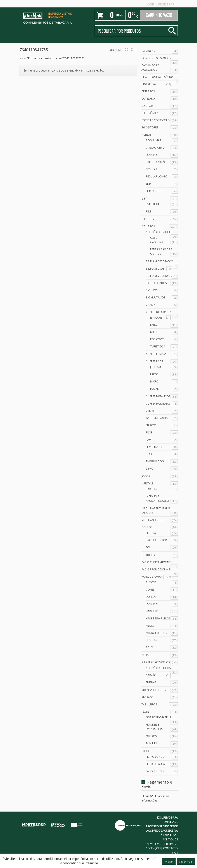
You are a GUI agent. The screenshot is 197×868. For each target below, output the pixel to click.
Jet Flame (156, 318)
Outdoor (148, 555)
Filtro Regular (156, 764)
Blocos (151, 582)
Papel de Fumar (152, 577)
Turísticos (157, 346)
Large (154, 325)
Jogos (146, 476)
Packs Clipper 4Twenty (157, 562)
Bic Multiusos (155, 297)
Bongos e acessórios (156, 58)
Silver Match (155, 447)
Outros (151, 736)
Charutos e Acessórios (157, 77)
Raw (149, 440)
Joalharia (153, 204)
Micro (154, 332)
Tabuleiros (149, 704)
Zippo (150, 469)
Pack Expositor (156, 540)
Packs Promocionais (156, 569)
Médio (150, 626)
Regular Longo (157, 176)
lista (134, 50)
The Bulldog (155, 461)
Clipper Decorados (159, 312)
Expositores (150, 127)
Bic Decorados (156, 283)
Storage (147, 697)
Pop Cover (157, 339)
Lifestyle (147, 483)
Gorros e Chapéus (158, 717)
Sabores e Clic (155, 771)
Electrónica (150, 113)
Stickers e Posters (154, 690)
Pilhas (146, 655)
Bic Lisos (152, 290)
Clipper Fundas (156, 354)
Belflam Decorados (160, 261)
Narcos (151, 425)
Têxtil (145, 712)
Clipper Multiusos (158, 404)
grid (127, 50)
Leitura (151, 533)
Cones (150, 590)
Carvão (151, 675)
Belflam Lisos (155, 269)
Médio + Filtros (156, 633)
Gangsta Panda (157, 418)
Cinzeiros (148, 91)
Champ (150, 305)
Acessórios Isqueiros (160, 232)
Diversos (147, 106)
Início (23, 58)
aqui (153, 796)
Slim (149, 184)
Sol (148, 547)
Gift (144, 199)
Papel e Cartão (156, 162)
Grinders (148, 219)
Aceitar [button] (169, 862)
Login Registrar (160, 4)
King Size (152, 611)
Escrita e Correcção (156, 120)
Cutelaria (148, 99)
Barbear (152, 489)
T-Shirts (151, 743)
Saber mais (186, 862)
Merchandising (152, 520)
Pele (149, 211)
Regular (152, 169)
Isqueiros (148, 226)
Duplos (151, 597)
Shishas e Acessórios (156, 662)
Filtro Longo (155, 757)
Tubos (146, 751)
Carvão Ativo (155, 148)
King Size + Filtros (158, 618)
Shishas (151, 682)
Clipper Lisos (154, 361)
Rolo (149, 647)
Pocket (155, 389)
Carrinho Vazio (159, 15)
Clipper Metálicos (158, 396)
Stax (149, 454)
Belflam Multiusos (159, 276)
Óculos (147, 527)
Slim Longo (154, 191)
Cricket (151, 411)
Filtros (146, 135)
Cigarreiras (149, 84)
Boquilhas (153, 140)
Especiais (152, 155)
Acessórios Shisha (158, 668)
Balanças (148, 51)
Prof (149, 432)
